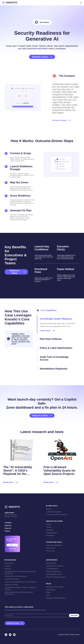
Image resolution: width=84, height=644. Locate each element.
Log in (12, 545)
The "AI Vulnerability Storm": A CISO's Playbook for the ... (18, 470)
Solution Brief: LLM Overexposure (16, 576)
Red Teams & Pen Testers (55, 587)
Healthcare (50, 530)
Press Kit (8, 528)
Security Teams (51, 563)
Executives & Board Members (56, 598)
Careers (7, 531)
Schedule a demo (15, 623)
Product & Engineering (53, 572)
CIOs (48, 595)
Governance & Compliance (55, 566)
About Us (8, 526)
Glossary (8, 566)
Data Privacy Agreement (54, 545)
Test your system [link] (59, 120)
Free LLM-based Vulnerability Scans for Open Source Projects (60, 470)
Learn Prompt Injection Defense (56, 515)
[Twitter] (10, 635)
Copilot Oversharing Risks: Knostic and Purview (20, 582)
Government (50, 536)
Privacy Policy (51, 548)
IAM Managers (51, 590)
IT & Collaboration (52, 569)
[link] (10, 3)
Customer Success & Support (56, 577)
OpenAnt (49, 509)
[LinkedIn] (6, 635)
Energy (48, 524)
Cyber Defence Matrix (12, 579)
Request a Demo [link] (17, 272)
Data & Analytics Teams (54, 574)
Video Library (9, 563)
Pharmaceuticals (52, 533)
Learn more (47, 331)
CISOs (48, 592)
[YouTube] (14, 635)
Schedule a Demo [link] (42, 57)
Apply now (12, 549)
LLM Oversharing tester (54, 512)
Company (8, 523)
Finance (49, 527)
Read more (11, 482)
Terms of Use (50, 551)
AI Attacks (8, 569)
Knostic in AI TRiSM (11, 585)
